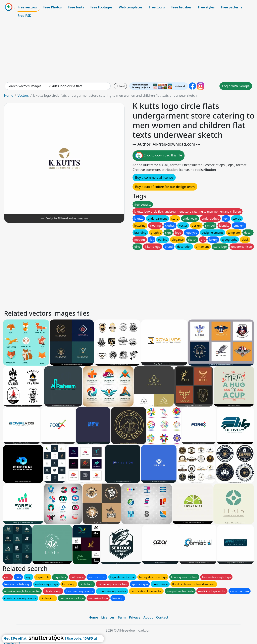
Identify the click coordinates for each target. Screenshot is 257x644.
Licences (108, 617)
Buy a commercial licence (154, 177)
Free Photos (52, 7)
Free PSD (24, 16)
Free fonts (76, 7)
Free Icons (157, 7)
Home (9, 95)
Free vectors (27, 7)
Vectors (23, 95)
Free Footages (101, 7)
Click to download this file (159, 156)
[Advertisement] (128, 51)
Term (122, 617)
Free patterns (232, 7)
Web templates (131, 7)
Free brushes (181, 7)
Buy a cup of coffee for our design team (165, 187)
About (148, 617)
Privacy (135, 617)
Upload (120, 86)
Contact (162, 617)
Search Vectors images (24, 86)
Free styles (206, 7)
